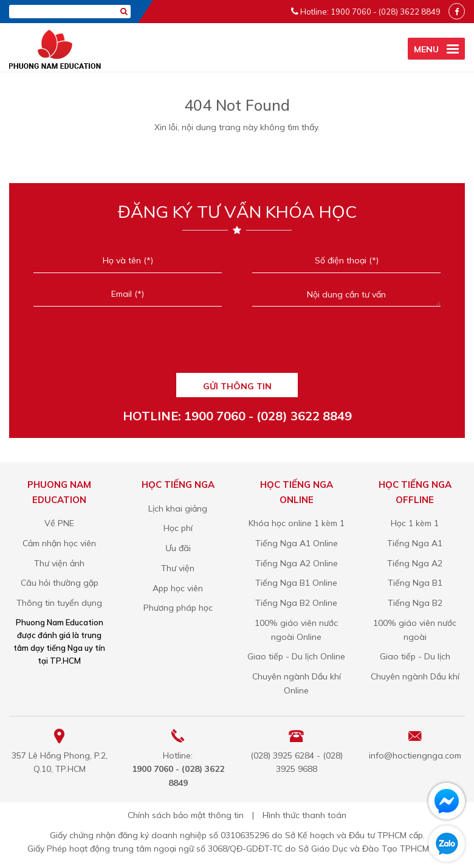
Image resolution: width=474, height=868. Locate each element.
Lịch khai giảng (178, 509)
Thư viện (178, 568)
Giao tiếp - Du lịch (415, 656)
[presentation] (237, 345)
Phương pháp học (178, 608)
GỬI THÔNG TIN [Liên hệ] (237, 386)
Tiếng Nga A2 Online (297, 563)
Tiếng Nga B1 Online (296, 583)
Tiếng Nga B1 (415, 583)
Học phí (178, 528)
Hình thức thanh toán (304, 815)
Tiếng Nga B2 (415, 603)
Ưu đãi (178, 548)
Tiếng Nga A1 (415, 543)
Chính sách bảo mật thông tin (186, 815)
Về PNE (59, 523)
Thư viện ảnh (59, 563)
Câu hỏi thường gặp (60, 583)
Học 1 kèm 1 (415, 523)
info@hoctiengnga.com (415, 755)
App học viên (178, 588)
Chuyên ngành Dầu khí (415, 676)
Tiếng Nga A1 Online (297, 543)
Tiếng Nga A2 (415, 563)
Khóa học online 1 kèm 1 (297, 523)
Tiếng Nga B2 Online (296, 603)
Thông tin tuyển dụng (59, 603)
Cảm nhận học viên (59, 543)
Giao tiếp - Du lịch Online (296, 656)
